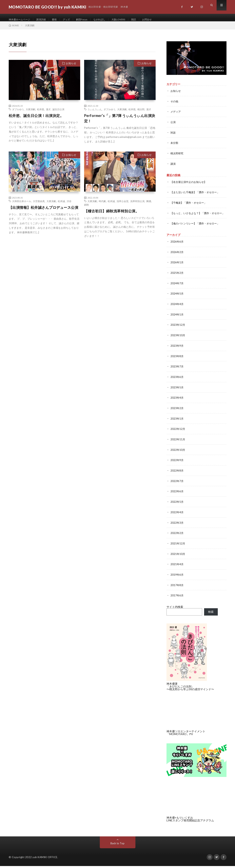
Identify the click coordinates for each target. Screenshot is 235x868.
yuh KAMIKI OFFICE (45, 859)
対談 (173, 136)
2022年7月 (177, 484)
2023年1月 (177, 423)
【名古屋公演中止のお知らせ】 (190, 185)
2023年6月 (177, 382)
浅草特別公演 (137, 205)
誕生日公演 (58, 114)
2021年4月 (177, 567)
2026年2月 (177, 258)
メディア (176, 116)
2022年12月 (178, 433)
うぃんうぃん (95, 114)
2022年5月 (177, 505)
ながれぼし (109, 20)
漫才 (48, 114)
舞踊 (149, 205)
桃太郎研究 (177, 157)
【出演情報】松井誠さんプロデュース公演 (44, 212)
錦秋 (87, 209)
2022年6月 (177, 495)
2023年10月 (178, 341)
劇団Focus (90, 20)
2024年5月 (177, 300)
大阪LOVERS (130, 20)
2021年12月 (178, 546)
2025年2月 (177, 279)
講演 (173, 167)
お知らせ (71, 68)
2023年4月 (177, 402)
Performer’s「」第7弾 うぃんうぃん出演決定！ (120, 123)
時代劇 (102, 205)
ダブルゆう (18, 114)
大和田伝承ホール (22, 205)
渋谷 (69, 205)
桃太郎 (141, 114)
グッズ (73, 20)
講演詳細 (45, 20)
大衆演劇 (30, 114)
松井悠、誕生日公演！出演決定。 (36, 120)
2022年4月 (177, 515)
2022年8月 (177, 474)
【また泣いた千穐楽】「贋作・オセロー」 (197, 195)
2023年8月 (177, 361)
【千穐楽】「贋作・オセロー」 (190, 206)
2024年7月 (177, 289)
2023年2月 (177, 413)
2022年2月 (177, 536)
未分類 (175, 146)
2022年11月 (178, 443)
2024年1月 (177, 320)
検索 (211, 614)
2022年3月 (177, 526)
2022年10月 (178, 454)
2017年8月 (177, 587)
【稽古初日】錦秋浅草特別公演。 (112, 215)
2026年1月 (177, 269)
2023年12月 (178, 330)
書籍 (60, 20)
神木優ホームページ (21, 20)
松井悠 (41, 114)
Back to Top (117, 845)
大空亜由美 (39, 205)
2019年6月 (177, 577)
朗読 (147, 20)
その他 (175, 105)
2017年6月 (177, 597)
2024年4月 (177, 310)
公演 (173, 126)
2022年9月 (177, 464)
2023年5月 (177, 392)
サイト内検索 (175, 609)
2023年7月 (177, 371)
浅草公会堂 (123, 205)
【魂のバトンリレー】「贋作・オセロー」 (197, 230)
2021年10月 (178, 556)
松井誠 (61, 205)
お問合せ (162, 20)
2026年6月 (177, 248)
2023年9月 (177, 351)
